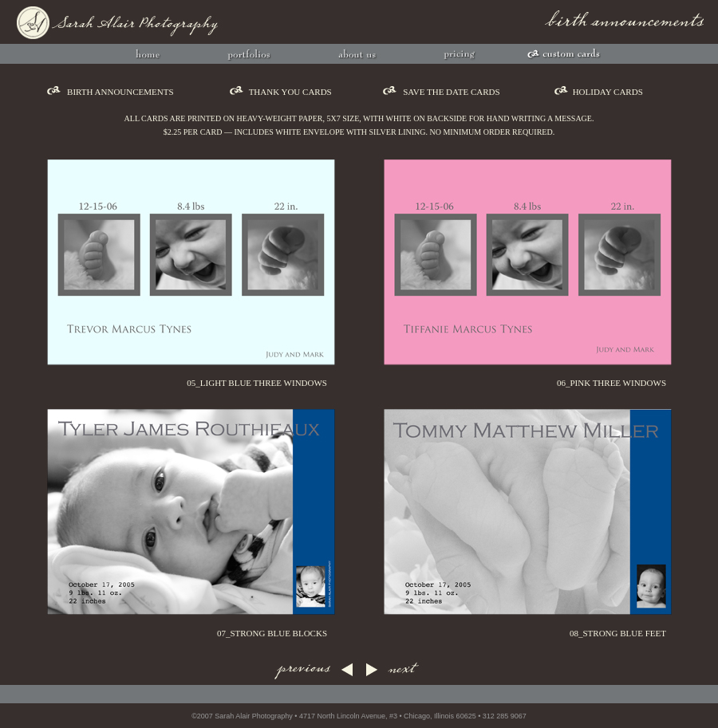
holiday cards (608, 92)
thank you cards (290, 92)
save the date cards (452, 92)
